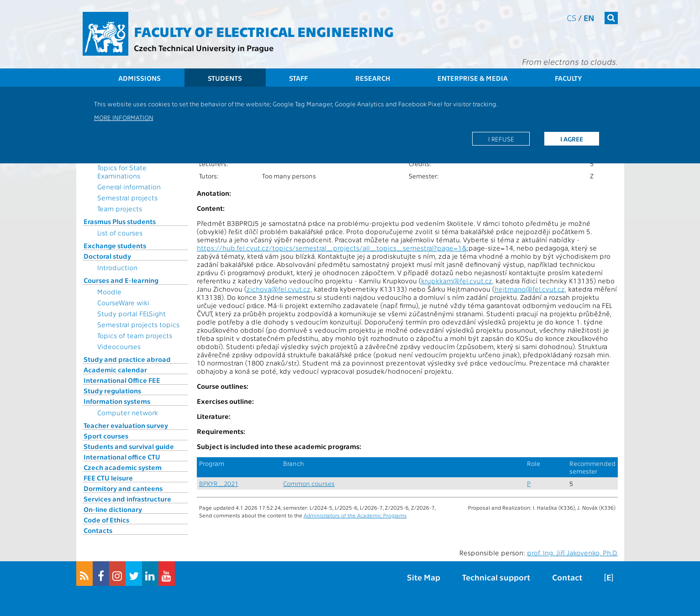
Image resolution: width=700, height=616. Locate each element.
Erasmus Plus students (120, 221)
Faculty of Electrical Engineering (264, 31)
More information (124, 117)
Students (225, 78)
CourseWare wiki (123, 303)
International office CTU (122, 457)
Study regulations (112, 391)
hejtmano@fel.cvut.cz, (530, 289)
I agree (572, 139)
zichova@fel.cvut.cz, (279, 289)
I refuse (501, 139)
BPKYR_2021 (219, 483)
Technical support (496, 577)
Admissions (139, 78)
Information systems (117, 401)
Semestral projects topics (138, 324)
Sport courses (106, 436)
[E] (609, 577)
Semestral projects (127, 198)
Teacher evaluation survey (126, 425)
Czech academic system (123, 467)
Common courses (309, 483)
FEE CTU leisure (108, 478)
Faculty (568, 78)
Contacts (98, 530)
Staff (298, 78)
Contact (567, 577)
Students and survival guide (129, 446)
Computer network (128, 412)
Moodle (109, 292)
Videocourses (119, 346)
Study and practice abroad (127, 359)
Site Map (424, 577)
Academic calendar (115, 370)
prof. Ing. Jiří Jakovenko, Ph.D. (572, 553)
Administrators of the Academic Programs (355, 515)
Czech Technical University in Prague (204, 48)
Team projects (120, 209)
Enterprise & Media (473, 78)
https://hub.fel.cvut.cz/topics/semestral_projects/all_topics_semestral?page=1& (332, 248)
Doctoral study (107, 256)
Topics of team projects (135, 335)
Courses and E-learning (121, 280)
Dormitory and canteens (123, 488)
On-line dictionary (113, 509)
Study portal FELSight (132, 313)
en (589, 18)
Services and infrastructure (127, 499)
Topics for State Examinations (122, 172)
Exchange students (115, 245)
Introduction (117, 267)
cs (571, 18)
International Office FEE (122, 380)
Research (373, 78)
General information (129, 187)
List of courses (120, 233)
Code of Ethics (106, 520)
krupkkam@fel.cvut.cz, (457, 281)
